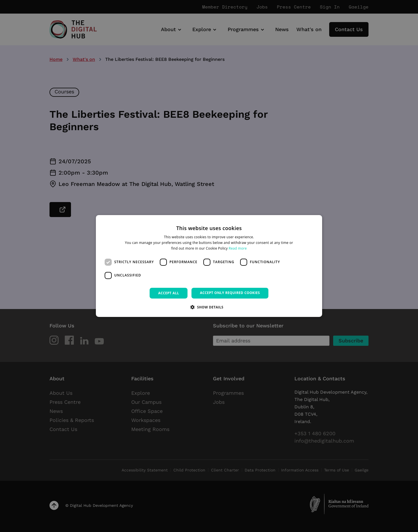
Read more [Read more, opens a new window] (238, 248)
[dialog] (209, 266)
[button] (209, 307)
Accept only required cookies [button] (230, 293)
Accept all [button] (169, 293)
